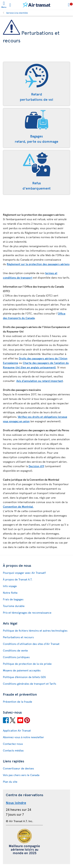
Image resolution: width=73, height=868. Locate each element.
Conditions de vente (15, 650)
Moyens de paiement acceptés (22, 670)
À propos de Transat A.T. (18, 579)
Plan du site (10, 782)
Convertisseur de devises (18, 768)
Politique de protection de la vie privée (27, 664)
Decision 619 (36, 466)
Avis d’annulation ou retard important (40, 381)
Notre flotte (10, 593)
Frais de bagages (13, 599)
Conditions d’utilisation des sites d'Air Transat (31, 644)
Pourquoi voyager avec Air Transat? (24, 573)
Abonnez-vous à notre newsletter (23, 737)
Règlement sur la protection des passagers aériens (38, 264)
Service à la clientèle (17, 13)
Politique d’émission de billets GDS (24, 677)
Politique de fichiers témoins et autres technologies (35, 631)
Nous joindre (16, 802)
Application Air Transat (17, 730)
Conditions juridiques (16, 657)
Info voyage (10, 586)
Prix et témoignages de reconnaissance (27, 613)
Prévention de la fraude (18, 702)
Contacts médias (13, 750)
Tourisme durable (14, 606)
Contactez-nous (13, 744)
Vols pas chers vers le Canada (21, 775)
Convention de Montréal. (18, 507)
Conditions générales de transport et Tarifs (29, 684)
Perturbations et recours (18, 637)
